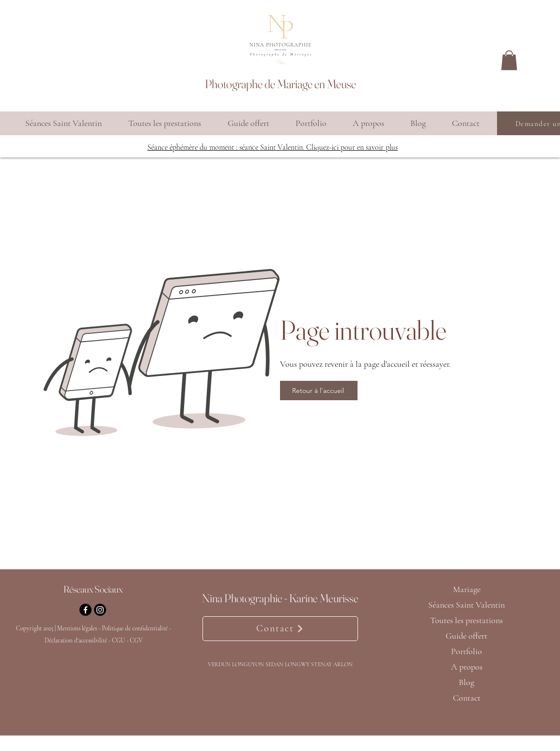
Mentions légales (77, 628)
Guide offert (467, 636)
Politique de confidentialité (135, 628)
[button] (509, 60)
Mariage (467, 589)
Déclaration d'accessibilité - (78, 641)
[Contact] (280, 629)
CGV (136, 641)
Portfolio (467, 651)
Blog (467, 682)
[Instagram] (100, 610)
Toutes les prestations (467, 620)
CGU (118, 641)
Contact (467, 698)
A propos (467, 667)
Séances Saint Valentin (467, 605)
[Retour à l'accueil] (319, 391)
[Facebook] (86, 610)
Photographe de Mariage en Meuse (280, 84)
